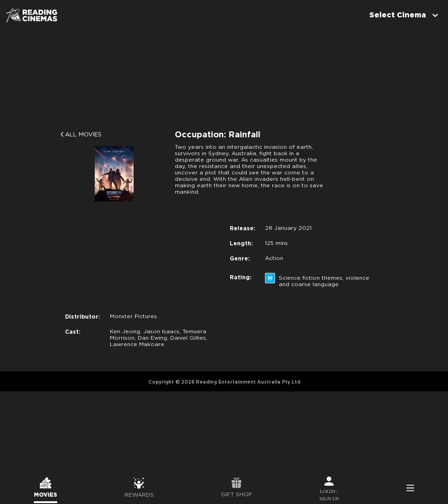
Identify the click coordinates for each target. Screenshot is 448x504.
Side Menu (410, 489)
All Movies (83, 135)
